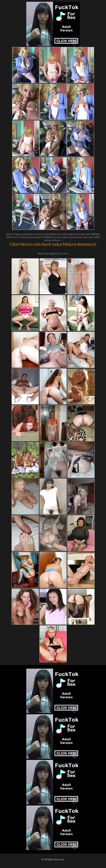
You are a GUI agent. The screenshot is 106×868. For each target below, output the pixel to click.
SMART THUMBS (59, 662)
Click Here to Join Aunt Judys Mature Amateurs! (53, 244)
